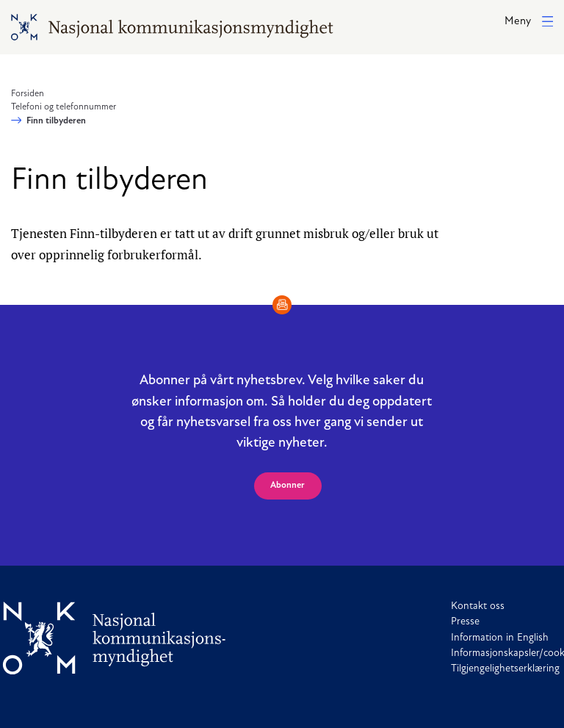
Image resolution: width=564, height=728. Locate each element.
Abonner (288, 486)
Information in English (500, 638)
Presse (465, 622)
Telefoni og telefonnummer (64, 107)
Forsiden (28, 94)
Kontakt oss (478, 606)
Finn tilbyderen (56, 121)
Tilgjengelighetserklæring (505, 669)
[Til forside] (115, 638)
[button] (529, 22)
